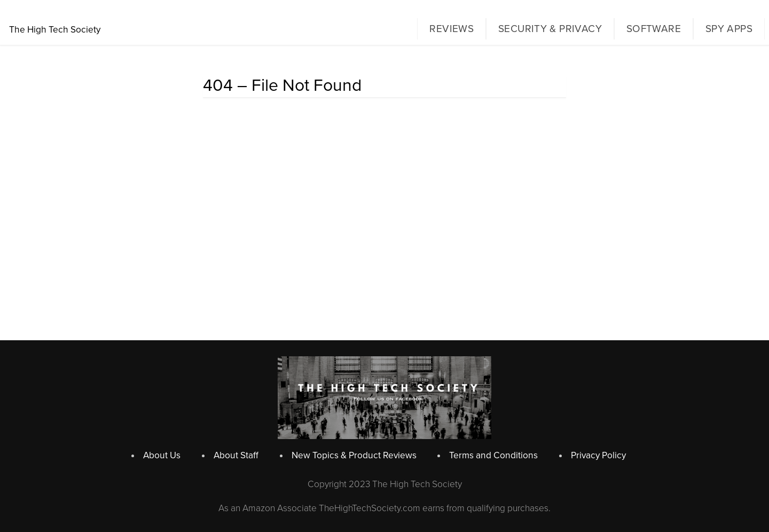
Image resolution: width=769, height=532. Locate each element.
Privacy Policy (598, 455)
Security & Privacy (550, 29)
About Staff (236, 455)
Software (654, 29)
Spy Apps (729, 29)
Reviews (452, 29)
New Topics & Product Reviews (354, 455)
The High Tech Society (55, 30)
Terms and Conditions (493, 455)
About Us (162, 455)
